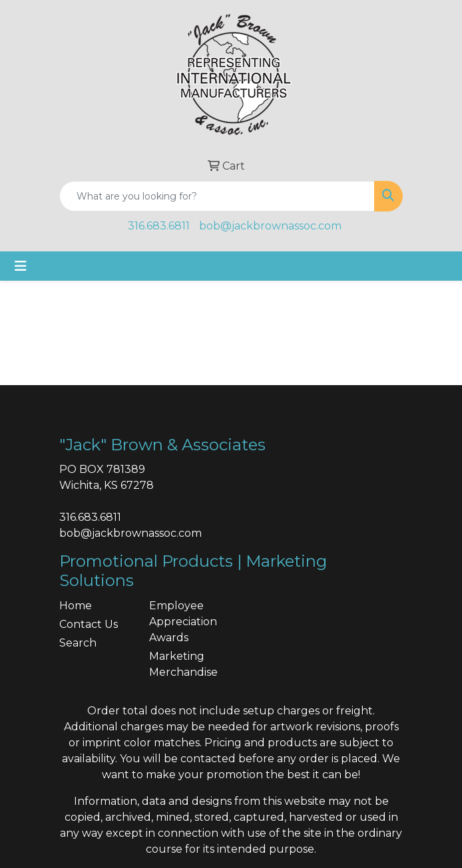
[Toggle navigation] (21, 266)
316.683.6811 (159, 226)
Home (76, 606)
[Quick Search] (217, 196)
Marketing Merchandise (183, 664)
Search (78, 643)
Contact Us (89, 624)
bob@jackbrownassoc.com (270, 226)
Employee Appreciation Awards (183, 622)
